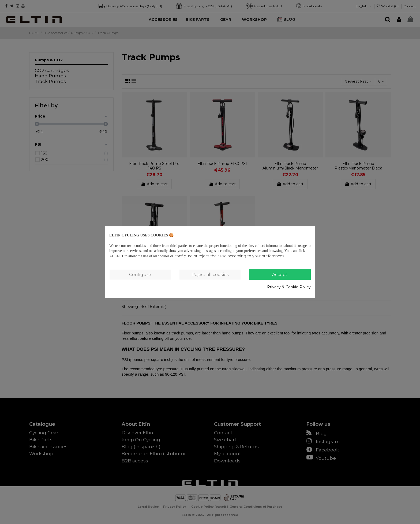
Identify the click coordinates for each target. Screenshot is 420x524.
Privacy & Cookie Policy (289, 287)
